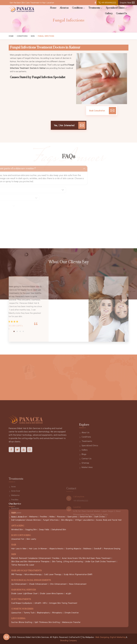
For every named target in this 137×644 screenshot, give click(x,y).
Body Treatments (21, 599)
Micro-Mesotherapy (33, 574)
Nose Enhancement (78, 584)
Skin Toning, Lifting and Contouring (67, 561)
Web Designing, (102, 637)
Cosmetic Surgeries (22, 609)
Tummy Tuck (29, 612)
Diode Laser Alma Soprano (52, 593)
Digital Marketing (118, 637)
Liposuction (16, 612)
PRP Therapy (17, 574)
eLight (68, 593)
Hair (14, 545)
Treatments (95, 8)
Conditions (79, 8)
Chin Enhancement (58, 584)
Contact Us (121, 14)
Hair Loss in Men (19, 548)
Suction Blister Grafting (22, 622)
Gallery (109, 14)
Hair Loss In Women (38, 548)
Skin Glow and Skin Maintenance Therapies (30, 561)
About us (64, 8)
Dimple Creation (72, 612)
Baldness (87, 548)
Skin (33, 36)
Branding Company (69, 640)
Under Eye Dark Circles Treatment (100, 561)
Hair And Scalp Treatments (26, 571)
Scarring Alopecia (73, 548)
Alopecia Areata (56, 548)
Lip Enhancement (19, 584)
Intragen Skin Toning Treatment (63, 603)
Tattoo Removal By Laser (23, 565)
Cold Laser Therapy (53, 574)
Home (53, 8)
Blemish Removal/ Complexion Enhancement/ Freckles (35, 558)
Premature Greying (112, 548)
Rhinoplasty (57, 612)
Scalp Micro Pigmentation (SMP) (78, 574)
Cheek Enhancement (38, 584)
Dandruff (98, 548)
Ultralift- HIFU (41, 603)
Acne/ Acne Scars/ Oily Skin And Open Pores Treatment (86, 558)
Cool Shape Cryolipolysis (22, 603)
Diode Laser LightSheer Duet (24, 593)
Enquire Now (127, 2)
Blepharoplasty (43, 612)
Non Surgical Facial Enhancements (31, 580)
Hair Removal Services (24, 590)
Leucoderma (18, 619)
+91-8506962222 (107, 2)
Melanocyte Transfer (71, 622)
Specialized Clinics (116, 8)
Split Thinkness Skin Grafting (47, 622)
